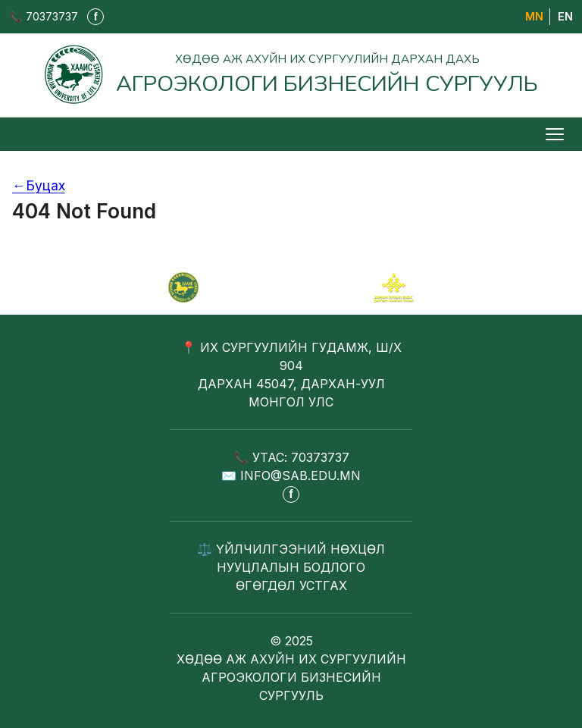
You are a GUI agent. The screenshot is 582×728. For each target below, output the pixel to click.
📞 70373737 (44, 16)
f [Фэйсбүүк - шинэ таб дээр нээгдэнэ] (96, 17)
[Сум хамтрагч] (394, 287)
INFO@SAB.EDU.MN (300, 475)
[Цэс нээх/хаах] (556, 134)
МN (534, 16)
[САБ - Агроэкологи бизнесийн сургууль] (183, 287)
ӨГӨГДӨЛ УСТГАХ (291, 585)
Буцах (39, 185)
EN (565, 16)
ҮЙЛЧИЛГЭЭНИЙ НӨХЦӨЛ (300, 549)
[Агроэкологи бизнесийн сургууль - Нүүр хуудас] (291, 75)
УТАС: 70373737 (301, 457)
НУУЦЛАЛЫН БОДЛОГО (291, 567)
